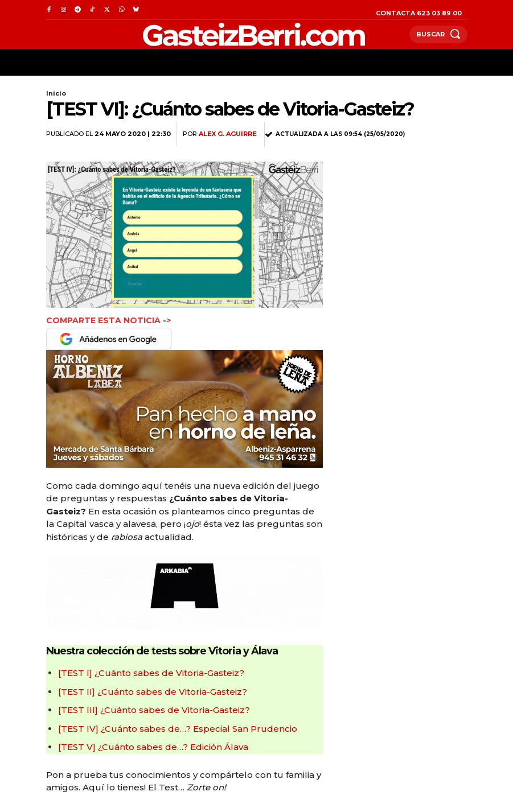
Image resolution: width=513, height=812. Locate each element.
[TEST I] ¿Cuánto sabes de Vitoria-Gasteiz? (151, 673)
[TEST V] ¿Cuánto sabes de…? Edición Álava (153, 747)
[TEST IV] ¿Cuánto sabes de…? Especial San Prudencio (178, 729)
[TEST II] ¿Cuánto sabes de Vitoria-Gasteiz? (153, 692)
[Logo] (228, 34)
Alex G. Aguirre (228, 134)
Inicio (56, 93)
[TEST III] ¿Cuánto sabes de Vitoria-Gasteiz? (154, 710)
